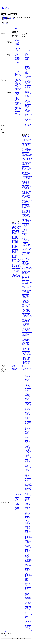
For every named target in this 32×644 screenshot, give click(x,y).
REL (27, 299)
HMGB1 (27, 205)
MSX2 (27, 265)
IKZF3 (23, 214)
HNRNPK (24, 209)
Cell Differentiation (28, 618)
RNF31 (24, 303)
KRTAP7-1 (25, 242)
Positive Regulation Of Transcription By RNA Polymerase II (28, 449)
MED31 (28, 256)
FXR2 (23, 190)
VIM (27, 347)
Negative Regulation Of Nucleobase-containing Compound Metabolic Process (28, 498)
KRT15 (24, 222)
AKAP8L (24, 139)
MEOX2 (14, 263)
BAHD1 (24, 146)
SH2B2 (27, 309)
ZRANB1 (28, 364)
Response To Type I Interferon (18, 78)
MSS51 (29, 264)
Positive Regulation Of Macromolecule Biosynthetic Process (28, 506)
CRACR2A (24, 163)
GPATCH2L (25, 199)
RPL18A (24, 304)
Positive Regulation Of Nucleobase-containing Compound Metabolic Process (28, 470)
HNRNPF (28, 207)
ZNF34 (23, 356)
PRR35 (23, 294)
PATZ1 (27, 280)
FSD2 (26, 189)
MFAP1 (24, 258)
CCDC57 (29, 157)
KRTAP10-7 (15, 240)
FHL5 (14, 229)
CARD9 (24, 156)
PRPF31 (24, 293)
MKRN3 (24, 260)
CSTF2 (29, 165)
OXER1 (24, 279)
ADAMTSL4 (18, 222)
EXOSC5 (26, 180)
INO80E (24, 215)
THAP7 (24, 331)
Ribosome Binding (17, 57)
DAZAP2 (24, 169)
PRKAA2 (29, 290)
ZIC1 (27, 354)
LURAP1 (14, 260)
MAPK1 (24, 251)
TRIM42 (18, 274)
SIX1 (27, 312)
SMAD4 (24, 316)
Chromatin (27, 475)
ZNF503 (27, 360)
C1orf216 (24, 151)
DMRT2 (27, 171)
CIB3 (23, 161)
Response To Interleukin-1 (28, 110)
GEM (30, 191)
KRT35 (27, 223)
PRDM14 (24, 289)
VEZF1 (30, 346)
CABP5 (27, 153)
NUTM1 (28, 276)
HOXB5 (28, 212)
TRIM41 (28, 336)
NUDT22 (28, 275)
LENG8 (28, 246)
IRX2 (23, 217)
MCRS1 (24, 253)
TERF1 (14, 272)
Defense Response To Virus (18, 103)
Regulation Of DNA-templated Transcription (28, 78)
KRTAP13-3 (25, 236)
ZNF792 (28, 362)
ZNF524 (24, 361)
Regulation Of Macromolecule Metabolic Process (28, 430)
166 (23, 365)
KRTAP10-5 (15, 239)
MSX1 (23, 265)
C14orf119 (29, 150)
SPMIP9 (27, 321)
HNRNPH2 (24, 208)
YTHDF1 (28, 350)
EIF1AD (24, 179)
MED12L (29, 255)
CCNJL (27, 158)
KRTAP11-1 (25, 232)
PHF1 (27, 283)
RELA (30, 299)
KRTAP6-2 (24, 241)
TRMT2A (27, 337)
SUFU (23, 324)
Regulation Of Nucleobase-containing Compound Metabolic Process (28, 396)
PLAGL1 (24, 285)
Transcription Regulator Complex (28, 555)
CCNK (30, 158)
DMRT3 (24, 172)
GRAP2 (29, 199)
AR (28, 141)
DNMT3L (24, 174)
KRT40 (14, 233)
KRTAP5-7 (15, 255)
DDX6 (23, 170)
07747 (14, 367)
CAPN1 (30, 155)
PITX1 (23, 284)
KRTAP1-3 (15, 234)
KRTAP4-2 (15, 252)
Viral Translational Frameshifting (18, 107)
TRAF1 (17, 273)
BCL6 (27, 146)
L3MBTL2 (24, 245)
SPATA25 (29, 319)
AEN (28, 137)
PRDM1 (29, 288)
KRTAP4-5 (15, 254)
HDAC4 (27, 201)
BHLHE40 (24, 147)
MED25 (24, 256)
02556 (23, 367)
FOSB (26, 186)
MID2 (18, 263)
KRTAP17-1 (15, 245)
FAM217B (29, 182)
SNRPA (24, 318)
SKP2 (23, 314)
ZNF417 (24, 359)
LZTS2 (18, 260)
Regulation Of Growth (28, 95)
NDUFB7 (28, 271)
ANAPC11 (29, 139)
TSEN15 (24, 340)
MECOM (24, 255)
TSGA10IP (24, 341)
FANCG (29, 184)
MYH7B (24, 267)
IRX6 (26, 217)
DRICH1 (19, 226)
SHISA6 (24, 312)
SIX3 (23, 313)
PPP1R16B (24, 288)
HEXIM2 (24, 204)
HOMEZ (29, 210)
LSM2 (30, 248)
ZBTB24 (28, 351)
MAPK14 (28, 251)
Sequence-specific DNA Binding (28, 565)
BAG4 (29, 144)
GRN (26, 200)
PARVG (24, 280)
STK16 (23, 323)
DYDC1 (24, 176)
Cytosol (17, 44)
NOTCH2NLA (16, 265)
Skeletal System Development (28, 74)
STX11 (27, 323)
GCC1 (27, 191)
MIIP (30, 258)
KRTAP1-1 (18, 233)
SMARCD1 (25, 317)
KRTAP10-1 (15, 236)
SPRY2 (14, 269)
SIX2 (30, 312)
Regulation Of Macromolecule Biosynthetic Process (28, 417)
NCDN (28, 270)
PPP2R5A (18, 268)
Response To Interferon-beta (18, 89)
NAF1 (30, 269)
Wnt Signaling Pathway (28, 92)
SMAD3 (27, 314)
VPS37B (24, 348)
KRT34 (24, 223)
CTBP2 (24, 167)
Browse (5, 16)
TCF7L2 (24, 328)
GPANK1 (29, 198)
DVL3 (18, 227)
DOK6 (28, 174)
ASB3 (23, 143)
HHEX (23, 205)
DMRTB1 (28, 172)
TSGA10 (28, 340)
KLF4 (26, 219)
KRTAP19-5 (25, 238)
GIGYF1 (24, 194)
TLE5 (27, 28)
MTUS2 (14, 264)
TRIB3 (14, 274)
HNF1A (24, 207)
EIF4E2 (28, 179)
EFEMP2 (24, 177)
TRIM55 (14, 276)
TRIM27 (24, 336)
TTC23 (23, 342)
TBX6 (26, 326)
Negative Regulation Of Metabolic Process (28, 588)
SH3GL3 (24, 310)
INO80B (27, 214)
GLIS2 (28, 194)
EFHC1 (28, 177)
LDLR (29, 245)
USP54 (26, 346)
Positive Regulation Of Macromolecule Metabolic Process (28, 538)
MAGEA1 (15, 262)
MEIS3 (27, 257)
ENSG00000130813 (17, 368)
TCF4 (14, 271)
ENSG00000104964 (26, 368)
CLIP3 (30, 161)
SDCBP (28, 307)
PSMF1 (27, 295)
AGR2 (23, 138)
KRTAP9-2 (15, 258)
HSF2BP (17, 229)
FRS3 (23, 189)
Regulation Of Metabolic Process (28, 511)
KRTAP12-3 (15, 244)
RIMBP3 (27, 302)
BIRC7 (29, 147)
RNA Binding (18, 48)
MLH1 (28, 260)
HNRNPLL (24, 210)
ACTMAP (24, 137)
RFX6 (23, 300)
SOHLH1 (24, 319)
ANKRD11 (24, 141)
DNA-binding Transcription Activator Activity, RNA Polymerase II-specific (28, 456)
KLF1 (23, 219)
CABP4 (24, 153)
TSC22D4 (27, 338)
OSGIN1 (27, 278)
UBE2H (28, 343)
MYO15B (28, 267)
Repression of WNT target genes (28, 126)
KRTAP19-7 (25, 239)
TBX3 (23, 326)
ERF (23, 180)
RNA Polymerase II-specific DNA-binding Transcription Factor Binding (28, 627)
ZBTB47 (24, 352)
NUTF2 (24, 276)
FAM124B (29, 181)
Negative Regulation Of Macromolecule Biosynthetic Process (28, 560)
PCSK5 (14, 267)
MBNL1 (29, 252)
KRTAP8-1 (24, 243)
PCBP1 (24, 281)
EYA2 (30, 180)
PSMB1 (27, 294)
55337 (14, 365)
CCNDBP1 (15, 225)
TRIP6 (23, 337)
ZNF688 (24, 362)
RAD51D (24, 298)
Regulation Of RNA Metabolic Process (28, 379)
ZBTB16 (24, 351)
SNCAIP (29, 317)
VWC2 (14, 277)
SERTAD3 (24, 308)
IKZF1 (14, 230)
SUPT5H (27, 324)
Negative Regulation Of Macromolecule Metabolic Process (28, 576)
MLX (27, 261)
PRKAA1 (24, 290)
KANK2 (29, 217)
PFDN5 (24, 283)
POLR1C (28, 285)
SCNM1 (24, 307)
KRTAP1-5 (15, 235)
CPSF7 (30, 162)
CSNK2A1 (24, 165)
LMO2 (23, 248)
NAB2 (27, 269)
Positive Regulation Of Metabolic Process (28, 551)
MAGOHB (28, 250)
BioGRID (6, 24)
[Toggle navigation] (1, 12)
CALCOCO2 (25, 155)
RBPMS (24, 299)
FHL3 (23, 186)
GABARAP (28, 190)
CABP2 (28, 152)
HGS (28, 204)
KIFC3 (28, 218)
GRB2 (23, 200)
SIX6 (26, 313)
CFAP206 (24, 160)
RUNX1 (28, 304)
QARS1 (27, 297)
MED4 (23, 257)
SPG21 (23, 321)
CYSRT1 (14, 226)
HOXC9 (28, 213)
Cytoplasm (18, 43)
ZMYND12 (24, 355)
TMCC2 (24, 332)
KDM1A (24, 218)
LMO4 (27, 248)
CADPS (14, 224)
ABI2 (26, 136)
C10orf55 (24, 150)
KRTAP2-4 (15, 248)
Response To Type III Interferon (18, 86)
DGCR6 (27, 170)
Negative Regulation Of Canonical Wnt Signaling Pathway (28, 114)
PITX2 (27, 284)
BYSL (27, 148)
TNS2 (14, 273)
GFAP (23, 193)
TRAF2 (27, 333)
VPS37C (28, 348)
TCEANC (24, 327)
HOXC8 (24, 213)
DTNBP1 (14, 227)
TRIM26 (27, 335)
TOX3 (30, 332)
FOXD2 (30, 186)
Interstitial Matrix (17, 509)
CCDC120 (24, 157)
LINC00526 (25, 247)
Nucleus (17, 41)
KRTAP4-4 (15, 253)
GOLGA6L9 (25, 196)
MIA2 (27, 258)
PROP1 (28, 291)
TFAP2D (28, 329)
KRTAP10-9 (15, 243)
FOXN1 (24, 188)
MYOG (24, 269)
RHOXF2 (27, 300)
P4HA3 (27, 279)
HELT (27, 203)
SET (28, 308)
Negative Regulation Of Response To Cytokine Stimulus (28, 105)
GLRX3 (24, 195)
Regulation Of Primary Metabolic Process (28, 411)
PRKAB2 (24, 291)
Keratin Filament (17, 498)
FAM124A (24, 181)
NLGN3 (27, 272)
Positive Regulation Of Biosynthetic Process (28, 532)
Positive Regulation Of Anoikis (28, 119)
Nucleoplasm (18, 42)
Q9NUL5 (14, 370)
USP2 (23, 346)
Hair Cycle (18, 500)
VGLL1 (24, 347)
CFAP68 (29, 160)
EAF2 (30, 176)
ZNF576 (28, 361)
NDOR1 (24, 271)
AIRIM (27, 138)
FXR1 (29, 189)
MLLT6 (24, 261)
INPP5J (28, 215)
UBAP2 (24, 343)
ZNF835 (18, 277)
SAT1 (27, 305)
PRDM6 (28, 289)
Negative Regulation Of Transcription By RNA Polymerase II (28, 69)
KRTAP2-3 (15, 246)
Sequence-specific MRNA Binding (18, 60)
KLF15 (14, 231)
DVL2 (23, 175)
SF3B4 (23, 309)
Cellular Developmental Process (28, 615)
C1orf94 (28, 151)
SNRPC (27, 318)
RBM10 (28, 298)
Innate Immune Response (17, 100)
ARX (29, 142)
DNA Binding (28, 529)
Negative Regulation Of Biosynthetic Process (28, 570)
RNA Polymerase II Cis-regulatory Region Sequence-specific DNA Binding (28, 424)
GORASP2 (24, 198)
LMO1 (29, 247)
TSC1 (23, 338)
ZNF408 (24, 357)
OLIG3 (23, 278)
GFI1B (26, 193)
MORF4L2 (24, 264)
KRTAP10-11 (25, 226)
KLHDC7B (24, 220)
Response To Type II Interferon (18, 82)
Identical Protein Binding (17, 53)
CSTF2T (24, 166)
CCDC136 (19, 224)
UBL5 (23, 345)
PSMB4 (24, 295)
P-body (17, 39)
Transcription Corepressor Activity (28, 52)
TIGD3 (27, 331)
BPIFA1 (24, 148)
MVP (27, 266)
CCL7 (23, 158)
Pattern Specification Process (28, 621)
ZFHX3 (28, 352)
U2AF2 (27, 342)
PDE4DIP (18, 267)
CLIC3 (26, 161)
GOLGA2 (28, 195)
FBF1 (23, 185)
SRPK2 (24, 322)
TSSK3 (29, 341)
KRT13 (29, 220)
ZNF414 (28, 357)
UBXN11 (27, 345)
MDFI (19, 262)
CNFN (23, 162)
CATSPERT (29, 156)
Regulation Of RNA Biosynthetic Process (28, 390)
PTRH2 (24, 297)
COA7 (27, 162)
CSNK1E (29, 163)
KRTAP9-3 (15, 259)
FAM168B (24, 182)
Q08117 (24, 370)
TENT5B (24, 329)
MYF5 (30, 266)
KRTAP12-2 (25, 233)
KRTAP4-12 (15, 250)
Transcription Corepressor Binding (28, 611)
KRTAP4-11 (15, 249)
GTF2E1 (30, 200)
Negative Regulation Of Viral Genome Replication (18, 95)
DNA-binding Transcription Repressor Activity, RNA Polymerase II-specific (28, 605)
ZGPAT (24, 354)
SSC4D (27, 322)
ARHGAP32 (25, 142)
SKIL (28, 313)
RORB (27, 303)
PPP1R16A (29, 286)
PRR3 (27, 293)
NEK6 (23, 272)
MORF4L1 (24, 262)
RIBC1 (23, 302)
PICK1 (14, 268)
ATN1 (26, 143)
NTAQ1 (24, 275)
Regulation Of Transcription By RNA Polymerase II (28, 83)
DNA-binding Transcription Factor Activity (28, 484)
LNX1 (19, 259)
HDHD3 (24, 203)
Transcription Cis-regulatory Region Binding (28, 599)
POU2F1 (24, 286)
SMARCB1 (29, 316)
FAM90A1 (24, 184)
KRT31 (18, 231)
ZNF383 (27, 356)
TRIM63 (19, 276)
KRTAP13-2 (25, 234)
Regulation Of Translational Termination (18, 74)
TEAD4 (28, 328)
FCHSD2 (27, 185)
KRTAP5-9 (15, 257)
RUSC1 (24, 305)
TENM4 (17, 271)
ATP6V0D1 (25, 144)
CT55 (27, 166)
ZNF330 (29, 355)
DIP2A (23, 171)
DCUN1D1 (29, 169)
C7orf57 (24, 152)
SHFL (17, 28)
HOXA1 (24, 212)
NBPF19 (18, 264)
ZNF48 (23, 360)
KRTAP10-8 (15, 241)
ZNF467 (28, 359)
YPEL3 (24, 350)
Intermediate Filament (18, 495)
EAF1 (27, 176)
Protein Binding (17, 50)
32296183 (11, 19)
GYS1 (23, 201)
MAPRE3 (24, 252)
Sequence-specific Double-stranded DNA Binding (28, 582)
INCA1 (17, 230)
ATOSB (30, 143)
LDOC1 (24, 246)
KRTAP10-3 (15, 238)
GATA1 (24, 191)
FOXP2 (27, 188)
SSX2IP (18, 269)
